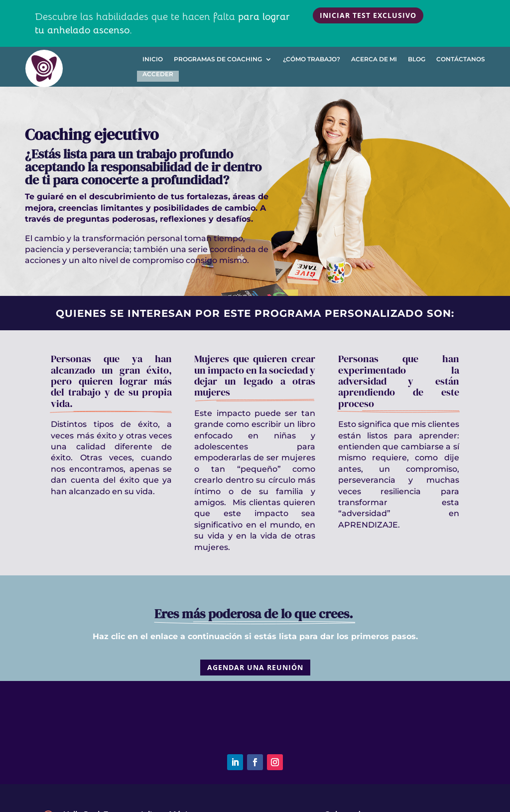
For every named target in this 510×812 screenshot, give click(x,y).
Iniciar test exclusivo (368, 15)
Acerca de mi (374, 59)
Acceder (158, 74)
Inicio (153, 59)
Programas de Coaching (218, 59)
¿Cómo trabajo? (312, 59)
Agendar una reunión (255, 667)
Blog (417, 59)
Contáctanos (461, 59)
